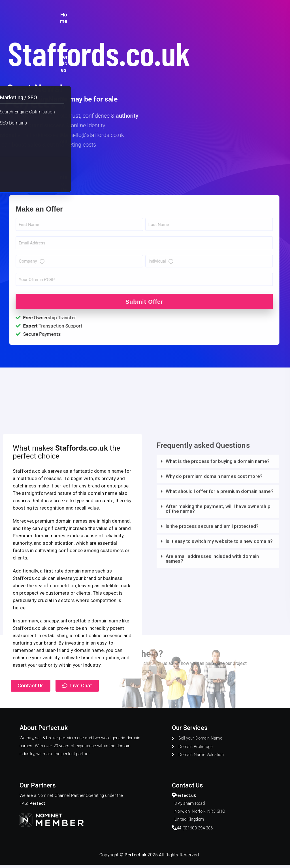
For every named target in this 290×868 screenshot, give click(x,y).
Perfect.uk (136, 858)
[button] (218, 641)
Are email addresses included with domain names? (212, 737)
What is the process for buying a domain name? (218, 640)
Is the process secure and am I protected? (212, 705)
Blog (223, 15)
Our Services (195, 15)
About (242, 15)
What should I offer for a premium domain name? (220, 670)
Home (165, 15)
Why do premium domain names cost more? (214, 655)
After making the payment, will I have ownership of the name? (218, 687)
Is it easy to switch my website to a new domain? (219, 720)
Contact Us (270, 15)
